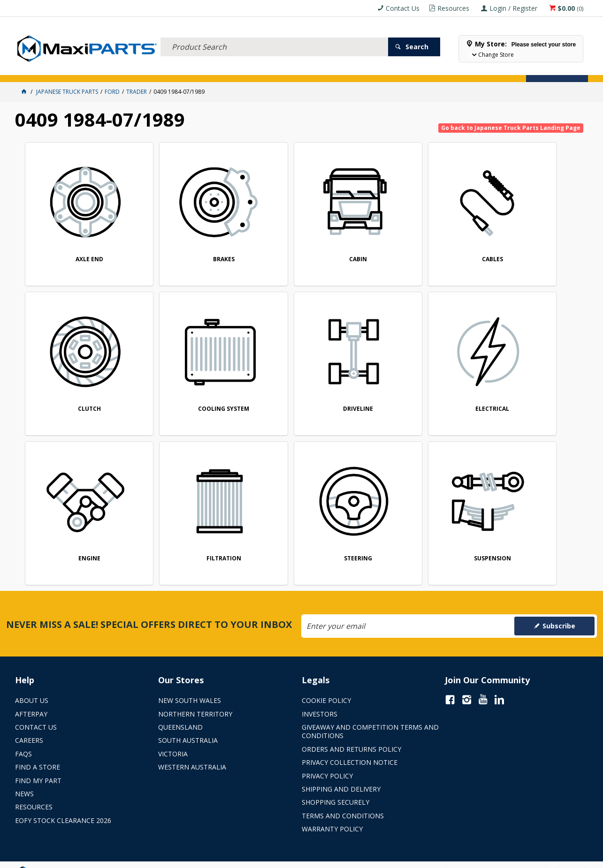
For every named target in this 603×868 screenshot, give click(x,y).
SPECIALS (312, 69)
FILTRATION (531, 383)
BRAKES (192, 246)
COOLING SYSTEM (79, 383)
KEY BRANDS (275, 69)
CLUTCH (531, 246)
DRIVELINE (192, 383)
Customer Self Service (285, 857)
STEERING (79, 519)
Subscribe (559, 606)
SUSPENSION (192, 519)
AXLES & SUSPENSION (226, 69)
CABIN (305, 246)
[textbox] (274, 35)
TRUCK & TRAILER (170, 69)
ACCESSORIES (36, 69)
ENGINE (418, 383)
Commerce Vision (353, 857)
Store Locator (354, 69)
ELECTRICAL (77, 69)
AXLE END (79, 246)
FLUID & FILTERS (120, 69)
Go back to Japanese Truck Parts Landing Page (511, 128)
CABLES (418, 246)
